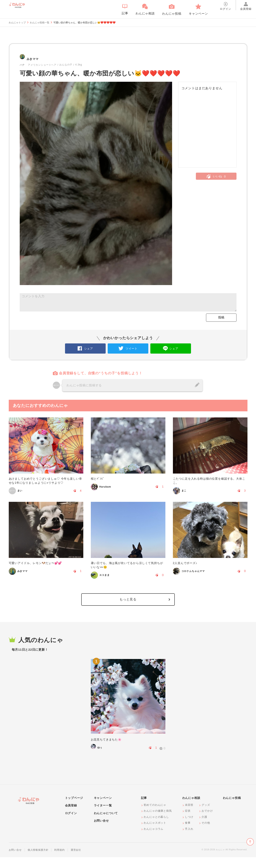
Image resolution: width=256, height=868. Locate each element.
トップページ (74, 809)
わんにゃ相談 (191, 809)
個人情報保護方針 (38, 861)
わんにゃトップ (17, 23)
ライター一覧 (103, 816)
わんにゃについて (106, 824)
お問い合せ (101, 831)
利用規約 (59, 861)
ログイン (71, 824)
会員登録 (71, 816)
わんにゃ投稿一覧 (40, 23)
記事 (144, 809)
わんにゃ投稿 (232, 809)
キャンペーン (103, 809)
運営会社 (76, 861)
